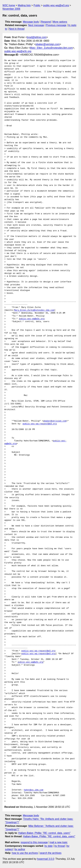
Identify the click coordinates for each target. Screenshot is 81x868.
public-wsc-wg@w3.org (56, 5)
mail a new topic (59, 842)
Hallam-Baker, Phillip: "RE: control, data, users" (44, 833)
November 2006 (11, 9)
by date (48, 846)
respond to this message (34, 842)
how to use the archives (25, 853)
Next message (36, 25)
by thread (60, 846)
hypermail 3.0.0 (45, 859)
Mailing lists (24, 5)
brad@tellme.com (37, 37)
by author (20, 849)
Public (37, 5)
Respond (46, 22)
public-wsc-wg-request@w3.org (40, 424)
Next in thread (17, 29)
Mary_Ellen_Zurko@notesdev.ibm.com (51, 48)
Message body (31, 22)
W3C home (9, 5)
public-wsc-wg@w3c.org (18, 51)
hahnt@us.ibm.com (34, 790)
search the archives (51, 853)
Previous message (56, 25)
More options (60, 22)
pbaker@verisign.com (48, 44)
